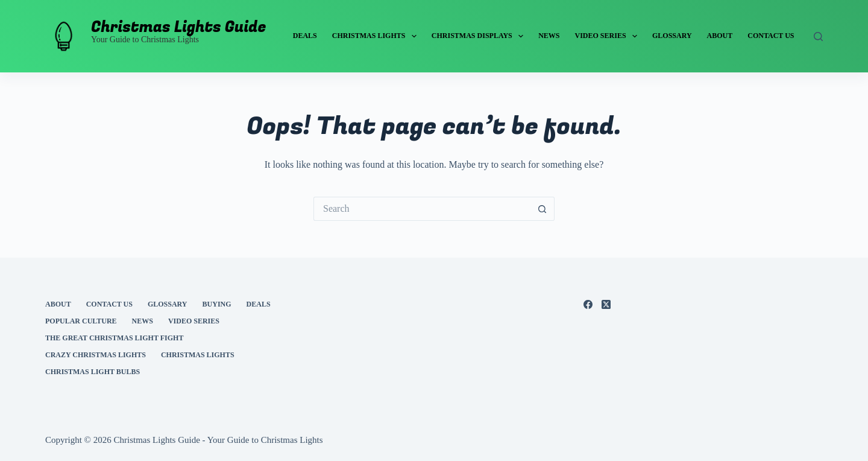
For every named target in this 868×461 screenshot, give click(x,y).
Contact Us (771, 36)
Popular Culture (81, 321)
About (720, 36)
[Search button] (542, 209)
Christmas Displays (480, 36)
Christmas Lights (377, 36)
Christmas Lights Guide (179, 27)
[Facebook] (588, 304)
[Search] (818, 37)
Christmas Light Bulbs (93, 372)
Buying (217, 304)
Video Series (609, 36)
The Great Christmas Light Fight (114, 338)
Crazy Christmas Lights (96, 355)
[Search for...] (422, 209)
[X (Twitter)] (606, 304)
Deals (305, 36)
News (549, 36)
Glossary (672, 36)
